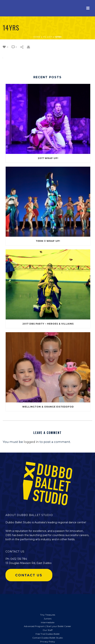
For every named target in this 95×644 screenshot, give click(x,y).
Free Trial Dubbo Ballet (48, 634)
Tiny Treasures (48, 615)
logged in (31, 442)
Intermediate (48, 622)
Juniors (48, 619)
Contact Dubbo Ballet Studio (47, 638)
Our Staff (48, 630)
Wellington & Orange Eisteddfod (48, 407)
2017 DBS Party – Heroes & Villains (48, 324)
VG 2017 (48, 37)
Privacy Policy (48, 642)
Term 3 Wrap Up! (48, 241)
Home (37, 37)
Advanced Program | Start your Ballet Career (47, 626)
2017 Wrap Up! (48, 158)
